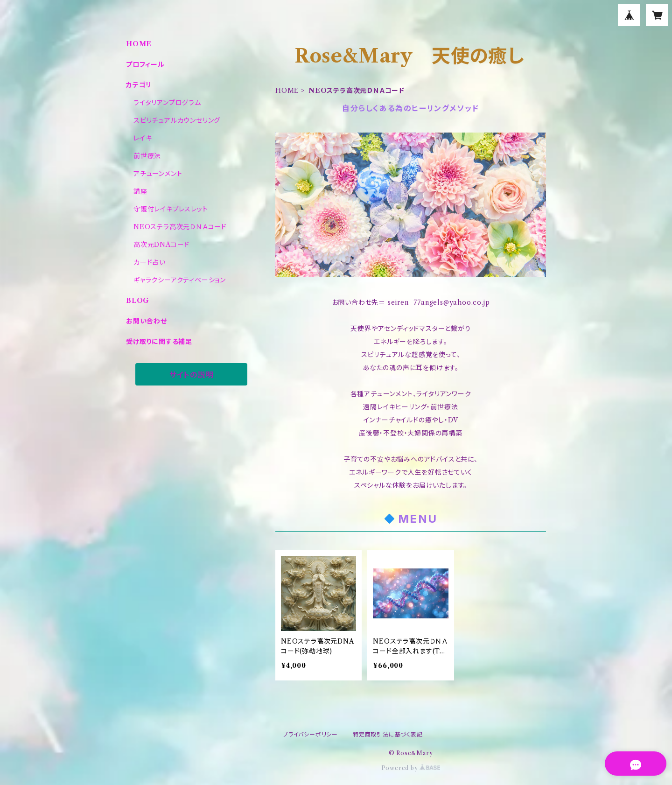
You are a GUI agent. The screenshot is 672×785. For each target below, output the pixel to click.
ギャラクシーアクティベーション (180, 280)
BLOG (138, 301)
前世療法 (147, 156)
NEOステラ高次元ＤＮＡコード (180, 227)
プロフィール (145, 64)
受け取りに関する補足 (159, 342)
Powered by (411, 768)
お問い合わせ (147, 321)
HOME (287, 91)
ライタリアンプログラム (167, 103)
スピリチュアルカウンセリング (177, 120)
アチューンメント (158, 174)
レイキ (143, 138)
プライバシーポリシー (310, 734)
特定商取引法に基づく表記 (388, 734)
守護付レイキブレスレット (171, 209)
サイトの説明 (192, 375)
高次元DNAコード (161, 245)
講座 (140, 191)
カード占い (150, 262)
